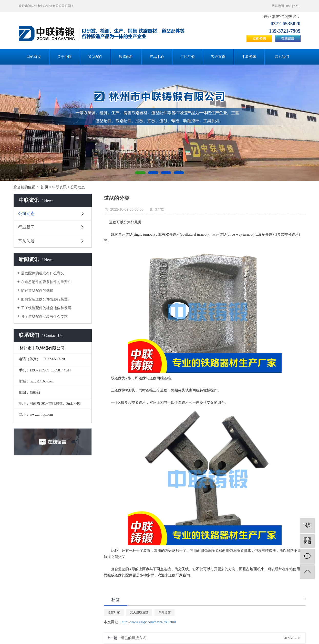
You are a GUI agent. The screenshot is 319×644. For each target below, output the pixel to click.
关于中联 (65, 57)
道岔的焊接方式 (133, 638)
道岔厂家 (114, 612)
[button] (140, 173)
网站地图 (278, 6)
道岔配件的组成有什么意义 (43, 273)
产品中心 (157, 57)
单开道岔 (164, 612)
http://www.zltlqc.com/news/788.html (149, 622)
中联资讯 (249, 57)
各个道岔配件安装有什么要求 (44, 316)
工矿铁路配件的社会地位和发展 (46, 308)
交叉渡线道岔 (139, 612)
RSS (289, 6)
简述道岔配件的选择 (37, 291)
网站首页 (34, 57)
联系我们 (282, 57)
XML (297, 6)
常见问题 (26, 241)
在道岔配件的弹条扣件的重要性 (46, 282)
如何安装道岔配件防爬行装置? (45, 299)
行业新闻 (26, 227)
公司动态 (78, 187)
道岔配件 (95, 57)
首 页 (45, 187)
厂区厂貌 (188, 57)
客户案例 (218, 57)
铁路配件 (126, 57)
